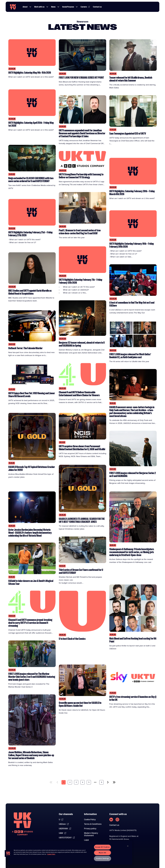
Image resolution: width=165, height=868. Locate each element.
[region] (70, 853)
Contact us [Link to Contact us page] (97, 7)
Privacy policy (90, 829)
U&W (63, 833)
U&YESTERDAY (67, 838)
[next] (108, 782)
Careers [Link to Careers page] (85, 7)
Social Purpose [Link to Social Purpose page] (68, 7)
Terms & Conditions (93, 824)
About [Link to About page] (25, 7)
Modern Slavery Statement (91, 834)
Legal (86, 840)
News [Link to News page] (53, 7)
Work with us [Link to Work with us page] (39, 7)
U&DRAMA (65, 829)
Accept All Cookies (102, 847)
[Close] (128, 846)
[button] (30, 7)
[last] (114, 782)
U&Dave (64, 824)
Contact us (114, 825)
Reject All (102, 853)
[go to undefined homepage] (22, 824)
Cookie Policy (90, 820)
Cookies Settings (102, 858)
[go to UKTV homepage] (13, 7)
